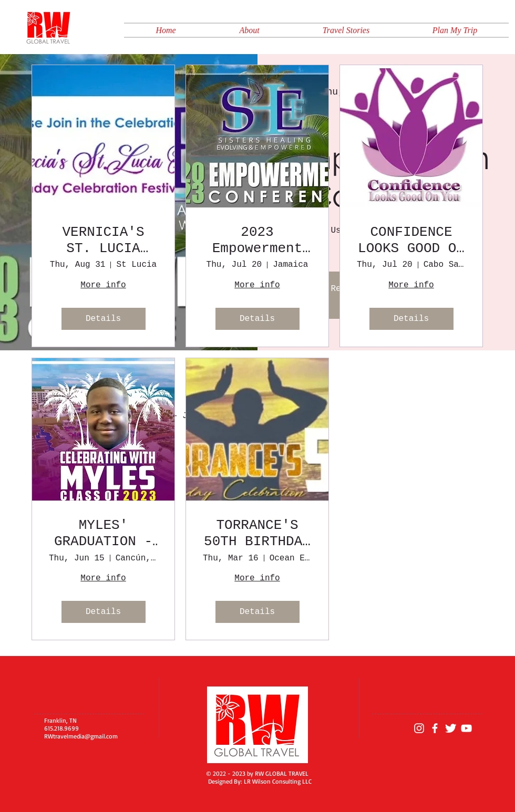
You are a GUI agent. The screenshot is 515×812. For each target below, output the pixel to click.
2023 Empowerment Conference (257, 241)
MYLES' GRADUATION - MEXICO (103, 534)
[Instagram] (419, 728)
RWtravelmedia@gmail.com (81, 736)
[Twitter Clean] (451, 728)
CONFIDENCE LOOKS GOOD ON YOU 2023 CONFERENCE (411, 241)
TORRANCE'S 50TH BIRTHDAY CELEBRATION (257, 534)
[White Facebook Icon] (435, 728)
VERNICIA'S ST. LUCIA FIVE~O (103, 241)
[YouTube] (466, 728)
